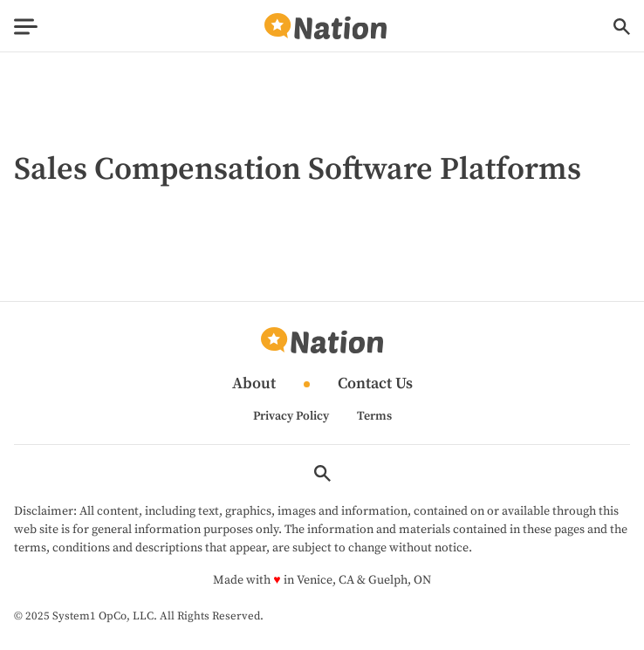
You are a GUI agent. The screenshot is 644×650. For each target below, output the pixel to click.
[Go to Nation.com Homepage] (325, 27)
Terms (374, 416)
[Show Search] (622, 27)
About (254, 384)
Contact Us (375, 384)
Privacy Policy (291, 416)
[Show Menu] (26, 27)
